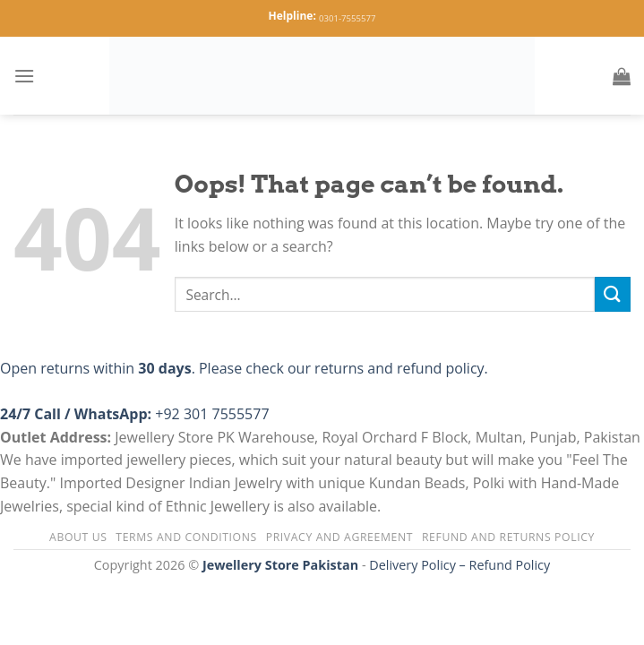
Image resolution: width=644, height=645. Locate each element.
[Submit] (613, 294)
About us (78, 537)
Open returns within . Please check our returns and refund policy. (244, 368)
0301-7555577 (347, 18)
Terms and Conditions (186, 537)
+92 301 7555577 (212, 414)
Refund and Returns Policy (508, 537)
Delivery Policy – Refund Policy (459, 565)
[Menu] (24, 76)
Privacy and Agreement (339, 537)
